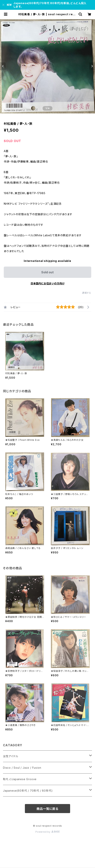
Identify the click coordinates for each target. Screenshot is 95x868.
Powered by (47, 832)
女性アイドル (11, 756)
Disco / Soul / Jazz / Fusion (22, 768)
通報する (87, 293)
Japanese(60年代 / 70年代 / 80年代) (28, 791)
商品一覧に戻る (47, 809)
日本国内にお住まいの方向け (47, 283)
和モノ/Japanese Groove (20, 779)
